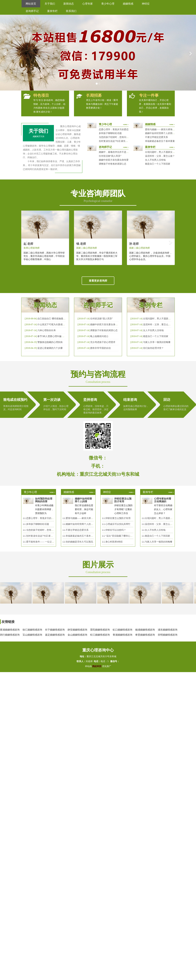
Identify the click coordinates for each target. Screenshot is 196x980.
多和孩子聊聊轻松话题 (110, 133)
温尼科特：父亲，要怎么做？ (160, 156)
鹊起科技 (97, 666)
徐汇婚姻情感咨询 (32, 630)
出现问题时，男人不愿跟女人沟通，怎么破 (165, 319)
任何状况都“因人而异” (110, 156)
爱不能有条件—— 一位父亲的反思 (44, 542)
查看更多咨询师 (98, 281)
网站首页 (31, 4)
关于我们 (50, 4)
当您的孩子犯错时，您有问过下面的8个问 (47, 530)
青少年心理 (108, 4)
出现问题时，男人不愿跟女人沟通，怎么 (165, 518)
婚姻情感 (128, 4)
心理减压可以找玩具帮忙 (118, 524)
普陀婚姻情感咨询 (100, 630)
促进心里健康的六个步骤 (50, 348)
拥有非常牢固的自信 (100, 348)
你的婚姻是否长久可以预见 (79, 542)
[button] (5, 53)
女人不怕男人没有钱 (155, 160)
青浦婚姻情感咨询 (122, 635)
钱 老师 (81, 244)
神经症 (146, 4)
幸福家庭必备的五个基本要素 (160, 141)
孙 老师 (134, 244)
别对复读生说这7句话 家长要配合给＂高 (46, 536)
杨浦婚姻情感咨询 (145, 630)
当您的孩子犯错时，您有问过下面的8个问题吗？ (123, 137)
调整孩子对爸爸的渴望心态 (113, 164)
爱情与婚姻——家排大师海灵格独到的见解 (167, 129)
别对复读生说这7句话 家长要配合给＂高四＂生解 (124, 141)
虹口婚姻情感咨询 (122, 630)
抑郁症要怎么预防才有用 (118, 518)
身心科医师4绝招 (115, 542)
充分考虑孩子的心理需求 (103, 342)
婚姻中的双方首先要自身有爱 (114, 160)
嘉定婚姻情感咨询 (55, 635)
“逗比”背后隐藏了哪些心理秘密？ (122, 536)
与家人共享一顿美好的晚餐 (157, 342)
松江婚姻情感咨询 (100, 635)
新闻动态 (69, 4)
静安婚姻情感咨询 (77, 630)
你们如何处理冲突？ (153, 348)
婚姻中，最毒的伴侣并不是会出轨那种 (118, 152)
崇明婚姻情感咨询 (168, 635)
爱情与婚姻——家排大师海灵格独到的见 (86, 518)
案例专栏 (52, 11)
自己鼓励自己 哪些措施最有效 (53, 319)
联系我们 (71, 11)
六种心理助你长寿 (47, 330)
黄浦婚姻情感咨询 (10, 630)
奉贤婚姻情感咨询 (145, 635)
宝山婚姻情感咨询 (32, 635)
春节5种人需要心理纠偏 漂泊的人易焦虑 (58, 336)
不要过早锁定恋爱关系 (156, 137)
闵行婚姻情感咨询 (10, 635)
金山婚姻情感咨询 (77, 635)
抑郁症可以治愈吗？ (116, 530)
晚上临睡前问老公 (99, 336)
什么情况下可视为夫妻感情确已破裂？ (57, 325)
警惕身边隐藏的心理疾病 (50, 342)
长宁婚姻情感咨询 (55, 630)
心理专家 (88, 4)
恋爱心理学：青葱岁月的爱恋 (114, 129)
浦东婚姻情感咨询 (168, 630)
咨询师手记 (32, 11)
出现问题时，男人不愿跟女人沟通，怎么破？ (168, 152)
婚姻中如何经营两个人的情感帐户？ (163, 133)
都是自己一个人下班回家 (158, 164)
